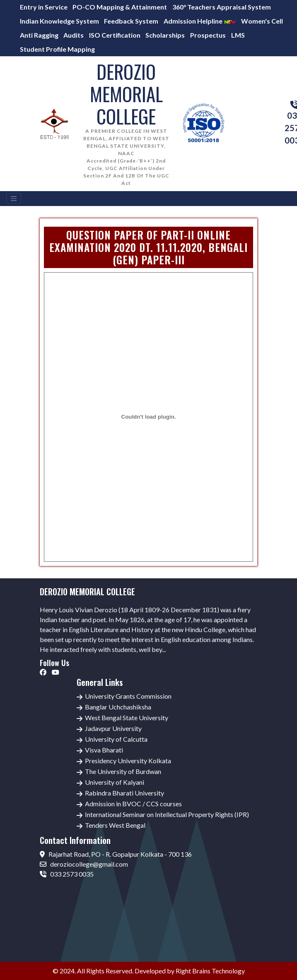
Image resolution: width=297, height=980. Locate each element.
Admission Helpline (200, 21)
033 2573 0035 (67, 874)
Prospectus (208, 35)
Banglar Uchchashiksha (118, 707)
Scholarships (165, 35)
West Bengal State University (127, 718)
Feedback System (131, 21)
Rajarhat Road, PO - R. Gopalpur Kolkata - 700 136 (116, 854)
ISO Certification (115, 35)
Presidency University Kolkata (128, 761)
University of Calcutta (116, 739)
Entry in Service (44, 7)
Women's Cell (262, 21)
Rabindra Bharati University (124, 793)
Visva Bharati (104, 750)
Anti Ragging (39, 35)
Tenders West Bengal (115, 825)
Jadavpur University (113, 728)
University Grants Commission (128, 696)
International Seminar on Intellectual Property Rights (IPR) (167, 814)
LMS (238, 35)
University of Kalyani (115, 782)
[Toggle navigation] (14, 199)
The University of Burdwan (123, 771)
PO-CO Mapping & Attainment (120, 7)
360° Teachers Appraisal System (222, 7)
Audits (74, 35)
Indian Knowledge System (59, 21)
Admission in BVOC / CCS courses (133, 804)
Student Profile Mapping (57, 49)
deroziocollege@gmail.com (84, 864)
